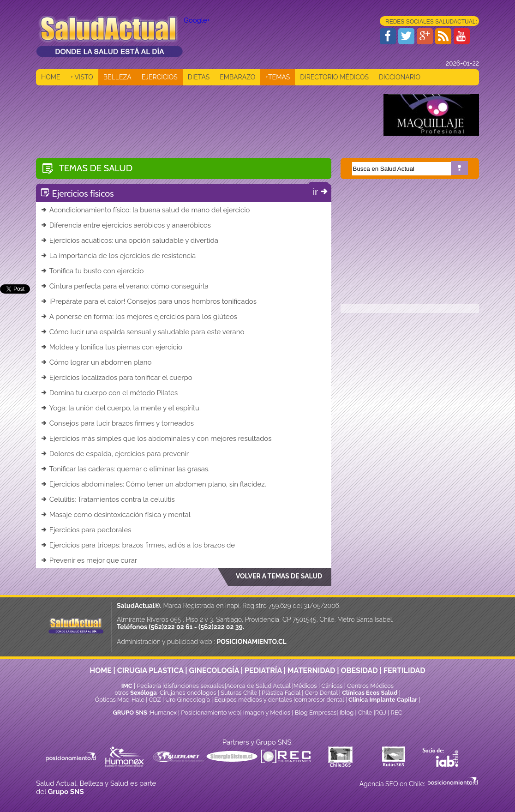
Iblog (347, 713)
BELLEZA (117, 77)
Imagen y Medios (267, 713)
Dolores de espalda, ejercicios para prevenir (115, 454)
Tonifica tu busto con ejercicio (92, 271)
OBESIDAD (359, 671)
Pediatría (149, 686)
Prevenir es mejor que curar (89, 560)
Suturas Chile (239, 693)
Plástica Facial (282, 693)
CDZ (155, 700)
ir (321, 192)
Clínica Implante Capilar (383, 700)
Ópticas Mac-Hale (119, 700)
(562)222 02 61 (171, 627)
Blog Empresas (315, 713)
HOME (51, 77)
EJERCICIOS (160, 77)
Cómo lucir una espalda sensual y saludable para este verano (142, 332)
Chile (365, 713)
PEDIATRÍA (263, 671)
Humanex (163, 713)
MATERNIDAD (311, 671)
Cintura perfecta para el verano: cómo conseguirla (125, 286)
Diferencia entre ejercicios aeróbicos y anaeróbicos (126, 225)
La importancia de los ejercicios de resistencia (118, 256)
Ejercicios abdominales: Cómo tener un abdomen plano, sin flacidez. (153, 484)
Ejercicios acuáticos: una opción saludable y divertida (129, 241)
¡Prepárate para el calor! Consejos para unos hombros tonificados (149, 301)
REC (396, 713)
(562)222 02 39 (221, 627)
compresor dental (319, 700)
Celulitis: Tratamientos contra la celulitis (108, 499)
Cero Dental (321, 693)
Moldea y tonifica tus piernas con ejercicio (111, 347)
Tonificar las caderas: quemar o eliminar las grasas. (125, 469)
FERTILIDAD (404, 671)
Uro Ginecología (188, 700)
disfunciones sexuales (194, 686)
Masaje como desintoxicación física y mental (116, 515)
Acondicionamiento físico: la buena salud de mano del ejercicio (145, 210)
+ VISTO (82, 77)
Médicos (306, 686)
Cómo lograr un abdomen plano (96, 362)
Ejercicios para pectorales (86, 530)
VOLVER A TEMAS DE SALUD (279, 576)
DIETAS (199, 77)
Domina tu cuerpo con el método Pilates (109, 393)
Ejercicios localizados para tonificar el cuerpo (117, 378)
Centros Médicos (370, 686)
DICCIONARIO (400, 77)
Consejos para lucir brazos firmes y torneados (117, 423)
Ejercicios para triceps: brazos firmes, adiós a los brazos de (138, 545)
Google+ (197, 20)
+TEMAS (278, 77)
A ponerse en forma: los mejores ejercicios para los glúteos (139, 317)
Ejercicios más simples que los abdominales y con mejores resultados (156, 439)
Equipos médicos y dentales (254, 700)
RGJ (381, 713)
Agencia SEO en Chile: (393, 784)
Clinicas (332, 686)
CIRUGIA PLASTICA (150, 671)
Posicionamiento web (210, 713)
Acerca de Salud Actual (258, 686)
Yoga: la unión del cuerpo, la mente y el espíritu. (121, 408)
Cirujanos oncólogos (188, 693)
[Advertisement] (204, 115)
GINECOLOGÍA (214, 671)
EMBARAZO (237, 77)
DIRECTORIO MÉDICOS (334, 77)
